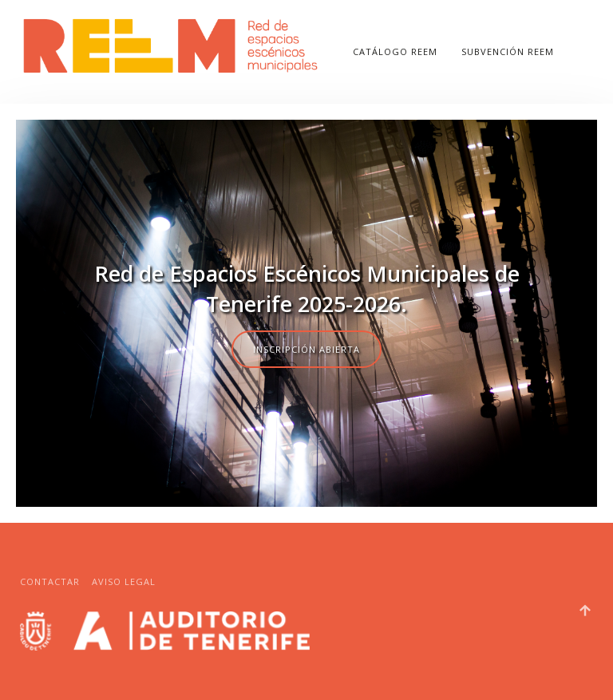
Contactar (50, 581)
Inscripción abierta (306, 349)
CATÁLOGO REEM (395, 51)
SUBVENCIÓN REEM (508, 51)
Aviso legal (124, 581)
